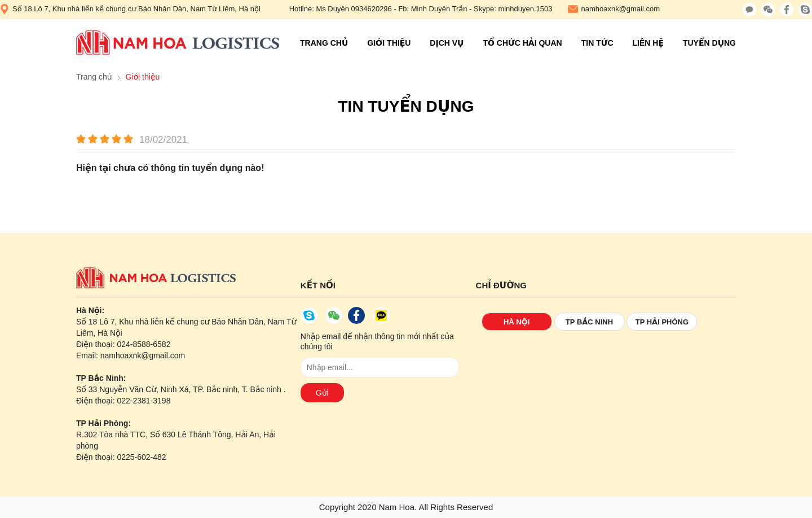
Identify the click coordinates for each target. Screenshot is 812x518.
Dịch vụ (447, 43)
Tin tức (597, 43)
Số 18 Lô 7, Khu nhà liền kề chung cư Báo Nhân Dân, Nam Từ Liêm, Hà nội (130, 9)
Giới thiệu (389, 43)
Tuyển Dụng (709, 43)
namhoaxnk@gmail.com (614, 9)
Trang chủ (324, 43)
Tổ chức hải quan (522, 43)
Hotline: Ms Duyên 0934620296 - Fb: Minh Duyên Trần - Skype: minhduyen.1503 (421, 9)
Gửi (322, 393)
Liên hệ (648, 43)
